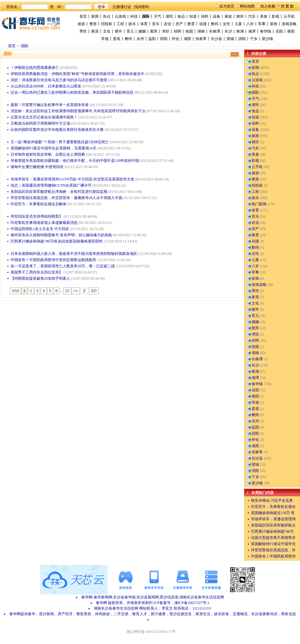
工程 (120, 24)
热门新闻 (259, 204)
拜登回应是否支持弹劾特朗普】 (37, 216)
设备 (217, 16)
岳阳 (279, 31)
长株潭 (215, 31)
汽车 (252, 16)
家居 (95, 31)
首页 (83, 16)
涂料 (205, 16)
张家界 (201, 39)
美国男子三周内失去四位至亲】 (37, 272)
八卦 (250, 24)
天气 (158, 16)
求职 (166, 31)
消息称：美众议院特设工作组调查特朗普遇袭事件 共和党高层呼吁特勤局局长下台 (78, 111)
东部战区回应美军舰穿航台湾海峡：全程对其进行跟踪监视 (59, 192)
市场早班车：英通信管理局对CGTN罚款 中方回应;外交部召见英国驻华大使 (72, 179)
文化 (107, 31)
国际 (146, 16)
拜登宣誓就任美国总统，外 (273, 550)
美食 (264, 16)
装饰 (274, 24)
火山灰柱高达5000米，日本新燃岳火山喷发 (46, 86)
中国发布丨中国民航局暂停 (273, 556)
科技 (134, 16)
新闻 (95, 16)
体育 (144, 24)
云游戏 (120, 16)
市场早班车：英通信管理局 (273, 519)
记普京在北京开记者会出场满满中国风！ (44, 117)
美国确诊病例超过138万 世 (273, 513)
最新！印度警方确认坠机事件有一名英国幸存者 (50, 105)
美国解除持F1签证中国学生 (273, 544)
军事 (262, 24)
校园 (189, 31)
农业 (168, 24)
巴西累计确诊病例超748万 (272, 531)
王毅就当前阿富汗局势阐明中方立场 (40, 123)
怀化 (176, 39)
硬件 (119, 31)
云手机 (289, 16)
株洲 (240, 31)
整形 (93, 24)
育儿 (130, 31)
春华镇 (266, 31)
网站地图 (247, 6)
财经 (240, 16)
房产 (179, 24)
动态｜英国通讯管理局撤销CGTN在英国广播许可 (51, 185)
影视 (275, 16)
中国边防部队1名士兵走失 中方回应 (40, 229)
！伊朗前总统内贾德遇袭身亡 (35, 68)
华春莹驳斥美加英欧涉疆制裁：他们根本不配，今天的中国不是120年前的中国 (75, 161)
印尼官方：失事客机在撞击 (273, 507)
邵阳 (164, 39)
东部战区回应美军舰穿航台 (273, 525)
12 (67, 291)
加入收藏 (268, 6)
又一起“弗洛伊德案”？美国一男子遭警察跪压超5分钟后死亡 (60, 142)
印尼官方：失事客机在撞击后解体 (38, 204)
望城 (230, 39)
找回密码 (141, 7)
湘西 (187, 39)
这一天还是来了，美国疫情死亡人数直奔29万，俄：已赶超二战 (63, 266)
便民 (169, 16)
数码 (215, 24)
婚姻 (142, 31)
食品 (181, 16)
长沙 (228, 31)
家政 (228, 16)
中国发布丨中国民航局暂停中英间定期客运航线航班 (53, 260)
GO (94, 291)
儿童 (238, 24)
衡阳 (291, 31)
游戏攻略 (289, 24)
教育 (191, 24)
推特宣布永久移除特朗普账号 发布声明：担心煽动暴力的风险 (61, 235)
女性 (226, 24)
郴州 (128, 39)
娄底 (117, 39)
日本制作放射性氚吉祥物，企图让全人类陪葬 (48, 154)
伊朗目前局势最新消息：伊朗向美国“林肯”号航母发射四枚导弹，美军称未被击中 (77, 74)
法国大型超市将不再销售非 (273, 538)
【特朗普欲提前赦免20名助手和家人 (40, 278)
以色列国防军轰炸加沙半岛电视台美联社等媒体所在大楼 (57, 130)
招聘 (177, 31)
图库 (154, 31)
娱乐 (132, 24)
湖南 (201, 31)
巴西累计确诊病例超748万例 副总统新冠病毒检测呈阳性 (57, 241)
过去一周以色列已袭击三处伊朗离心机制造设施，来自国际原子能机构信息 (72, 92)
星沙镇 (267, 39)
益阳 (152, 39)
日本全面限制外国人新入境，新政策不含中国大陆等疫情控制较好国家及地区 (74, 254)
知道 (193, 16)
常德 (105, 39)
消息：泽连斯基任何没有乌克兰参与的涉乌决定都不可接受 (59, 80)
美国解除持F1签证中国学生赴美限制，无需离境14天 (54, 148)
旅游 (81, 24)
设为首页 (227, 6)
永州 (140, 39)
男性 (83, 31)
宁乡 (254, 39)
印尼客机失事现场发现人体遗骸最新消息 (44, 223)
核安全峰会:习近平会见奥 (272, 500)
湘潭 (252, 31)
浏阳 (242, 39)
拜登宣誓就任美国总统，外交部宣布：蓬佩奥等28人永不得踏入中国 (66, 198)
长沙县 (217, 39)
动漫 (203, 24)
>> (76, 291)
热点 (107, 16)
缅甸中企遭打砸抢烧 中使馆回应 (37, 167)
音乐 (156, 24)
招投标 (107, 24)
